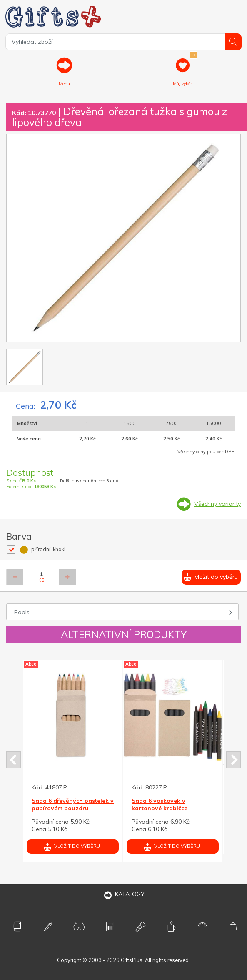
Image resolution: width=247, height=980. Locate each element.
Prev (14, 760)
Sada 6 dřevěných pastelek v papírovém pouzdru (73, 804)
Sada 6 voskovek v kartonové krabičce (160, 804)
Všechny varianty (217, 504)
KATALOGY (124, 894)
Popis (22, 612)
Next (233, 760)
